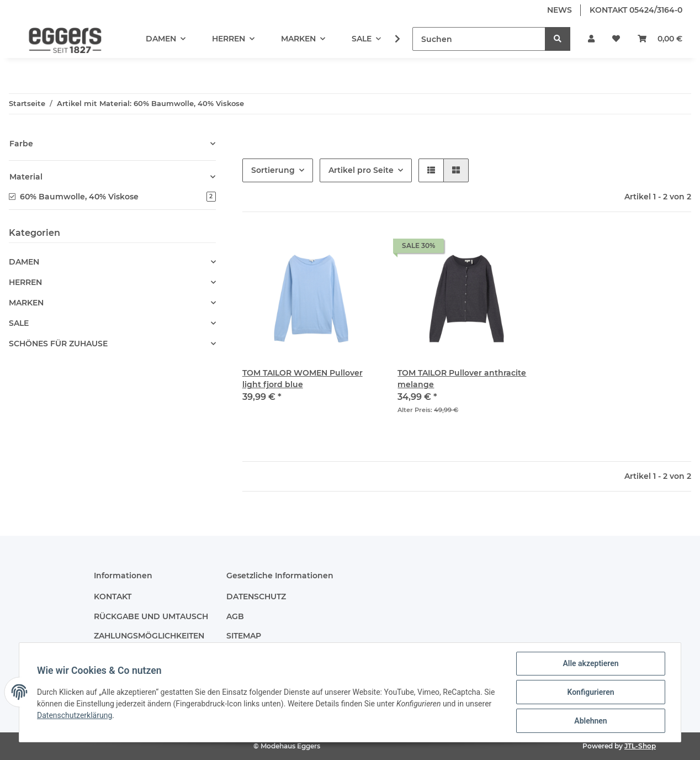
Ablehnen (590, 721)
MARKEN (26, 303)
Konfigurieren (590, 692)
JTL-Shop (640, 746)
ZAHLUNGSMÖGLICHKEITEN (149, 636)
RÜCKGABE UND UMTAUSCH (151, 616)
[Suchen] (479, 39)
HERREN (25, 282)
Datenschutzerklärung (75, 715)
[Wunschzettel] (616, 39)
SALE (19, 323)
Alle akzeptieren (590, 663)
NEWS (560, 10)
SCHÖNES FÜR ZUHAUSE (58, 344)
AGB (235, 616)
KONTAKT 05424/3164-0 (636, 10)
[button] (591, 39)
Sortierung (273, 170)
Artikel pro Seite (361, 170)
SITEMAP (244, 636)
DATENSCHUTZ (256, 597)
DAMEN (24, 262)
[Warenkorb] (660, 39)
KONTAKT (113, 597)
